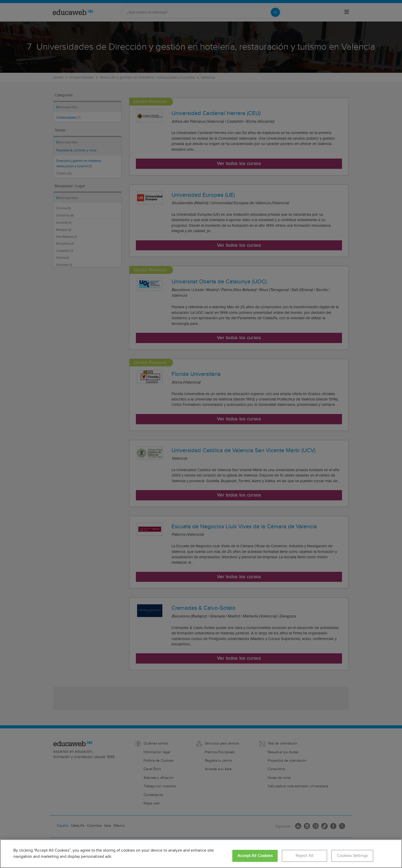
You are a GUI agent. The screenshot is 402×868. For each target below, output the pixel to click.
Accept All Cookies (255, 856)
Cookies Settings (352, 856)
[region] (201, 854)
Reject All (305, 856)
